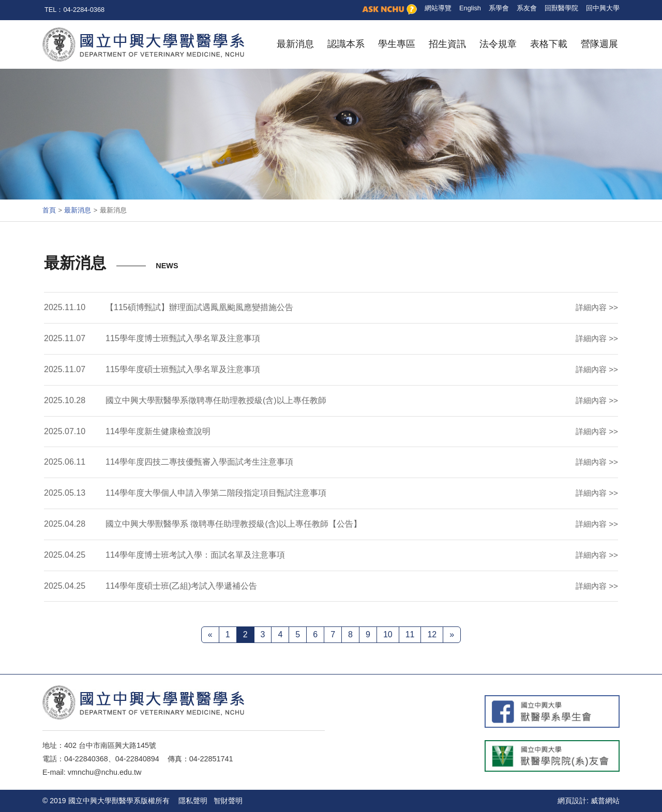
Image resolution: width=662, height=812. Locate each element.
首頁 (49, 210)
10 (388, 634)
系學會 (499, 8)
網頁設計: (573, 801)
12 (432, 634)
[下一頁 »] (452, 635)
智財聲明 (228, 801)
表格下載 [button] (549, 44)
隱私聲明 (193, 801)
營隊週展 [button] (599, 44)
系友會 (527, 8)
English (470, 8)
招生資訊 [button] (447, 44)
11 (410, 634)
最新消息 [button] (295, 44)
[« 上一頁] (210, 635)
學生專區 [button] (397, 44)
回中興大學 (603, 8)
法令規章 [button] (498, 44)
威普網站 (605, 801)
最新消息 (78, 210)
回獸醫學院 (561, 8)
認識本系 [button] (346, 44)
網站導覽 (438, 8)
